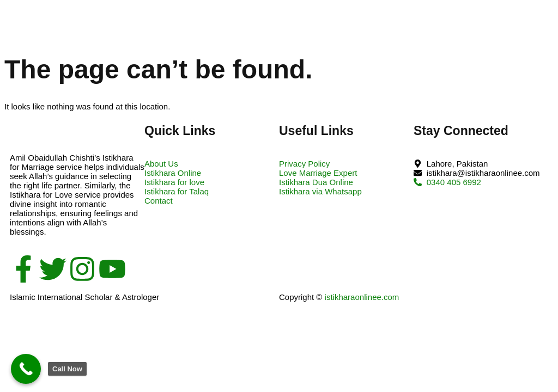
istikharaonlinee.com (362, 297)
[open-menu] (537, 21)
